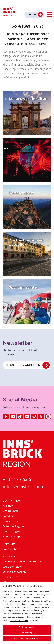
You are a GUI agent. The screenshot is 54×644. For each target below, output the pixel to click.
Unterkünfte (11, 511)
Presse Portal (12, 577)
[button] (5, 641)
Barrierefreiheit (13, 621)
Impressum (10, 613)
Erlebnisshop (11, 537)
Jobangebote (12, 549)
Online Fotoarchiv (15, 572)
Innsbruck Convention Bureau (22, 562)
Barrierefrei (10, 521)
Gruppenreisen (13, 567)
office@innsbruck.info (24, 487)
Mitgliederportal (14, 582)
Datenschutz (11, 605)
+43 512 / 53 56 (18, 480)
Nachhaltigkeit (12, 531)
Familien (8, 516)
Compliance (11, 629)
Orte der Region (13, 526)
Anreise (8, 506)
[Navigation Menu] (49, 15)
